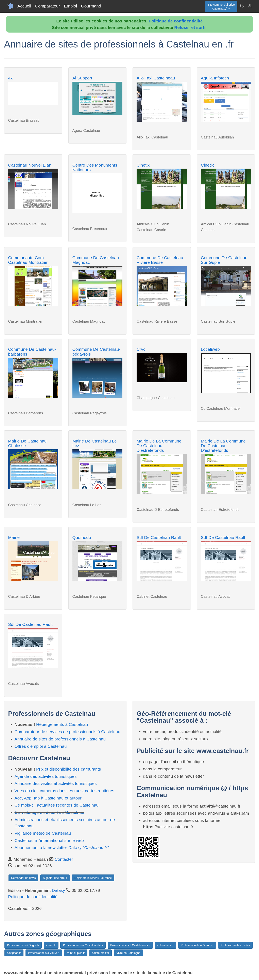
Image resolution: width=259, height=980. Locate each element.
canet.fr (51, 945)
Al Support (82, 78)
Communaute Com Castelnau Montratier (28, 260)
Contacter (64, 859)
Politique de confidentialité (176, 21)
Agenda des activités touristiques (46, 776)
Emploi (70, 6)
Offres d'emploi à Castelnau (41, 746)
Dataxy (58, 890)
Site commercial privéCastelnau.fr (221, 7)
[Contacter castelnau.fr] (250, 6)
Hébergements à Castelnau (62, 724)
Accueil (24, 6)
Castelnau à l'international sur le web (49, 840)
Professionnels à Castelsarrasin (130, 945)
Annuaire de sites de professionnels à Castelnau (60, 739)
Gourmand (91, 6)
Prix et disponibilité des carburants (69, 769)
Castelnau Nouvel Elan (30, 165)
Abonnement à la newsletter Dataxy (62, 847)
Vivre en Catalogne (128, 953)
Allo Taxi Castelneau (156, 78)
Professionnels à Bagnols (23, 945)
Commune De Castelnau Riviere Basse (160, 260)
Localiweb (210, 349)
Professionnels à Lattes (236, 945)
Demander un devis (23, 878)
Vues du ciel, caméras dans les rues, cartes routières (64, 791)
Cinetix (143, 165)
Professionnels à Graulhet (197, 945)
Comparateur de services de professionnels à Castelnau (67, 732)
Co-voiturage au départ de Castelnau (49, 812)
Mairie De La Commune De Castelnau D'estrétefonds (159, 446)
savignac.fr (14, 953)
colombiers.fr (166, 945)
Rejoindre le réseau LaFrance (93, 878)
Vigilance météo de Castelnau (43, 833)
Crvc (141, 349)
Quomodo (82, 537)
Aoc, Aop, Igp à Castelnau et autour (48, 798)
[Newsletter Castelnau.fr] (242, 6)
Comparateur (48, 6)
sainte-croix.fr (101, 953)
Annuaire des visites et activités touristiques (56, 783)
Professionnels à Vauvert (44, 953)
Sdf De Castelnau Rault (159, 537)
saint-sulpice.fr (76, 953)
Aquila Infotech (215, 78)
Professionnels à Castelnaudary (83, 945)
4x (10, 78)
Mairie (14, 537)
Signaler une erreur (55, 878)
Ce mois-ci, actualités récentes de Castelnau (57, 805)
